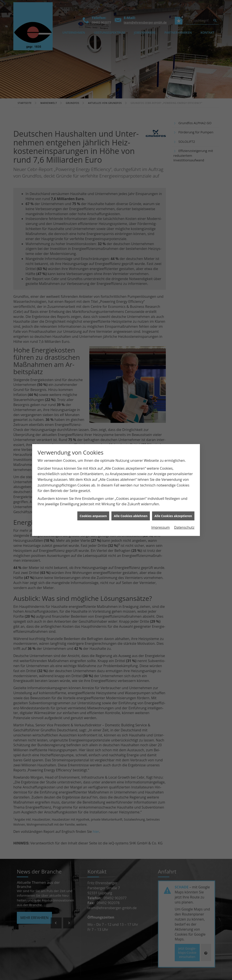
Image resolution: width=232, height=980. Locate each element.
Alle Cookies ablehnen (131, 475)
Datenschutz (184, 487)
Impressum (160, 487)
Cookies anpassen (93, 475)
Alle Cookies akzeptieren (173, 475)
